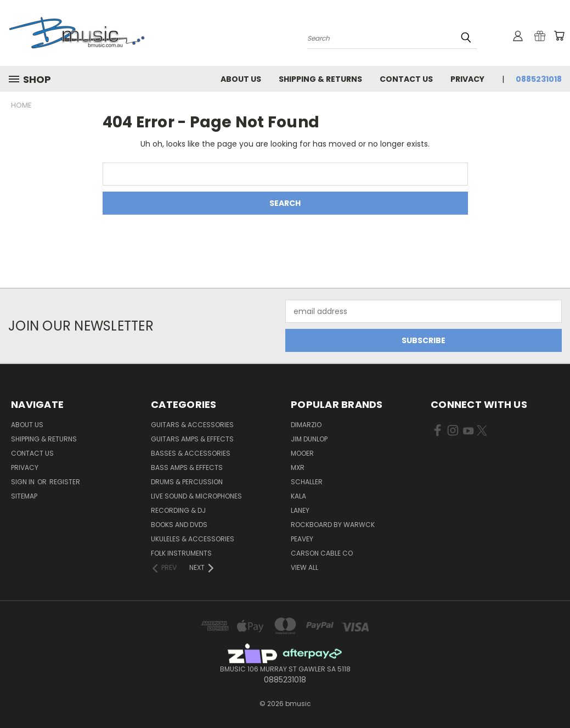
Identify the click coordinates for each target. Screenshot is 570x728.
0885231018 (539, 79)
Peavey (302, 539)
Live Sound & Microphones (196, 496)
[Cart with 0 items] (559, 36)
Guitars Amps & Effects (192, 439)
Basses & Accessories (191, 453)
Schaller (307, 482)
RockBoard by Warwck (333, 525)
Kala (298, 496)
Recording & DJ (178, 510)
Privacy (467, 79)
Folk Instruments (181, 553)
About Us (241, 79)
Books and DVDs (179, 525)
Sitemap (24, 496)
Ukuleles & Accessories (193, 539)
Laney (300, 510)
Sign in (24, 482)
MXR (298, 467)
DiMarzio (306, 425)
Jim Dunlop (309, 439)
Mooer (302, 453)
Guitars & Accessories (192, 425)
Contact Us (406, 79)
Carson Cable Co (322, 553)
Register (65, 482)
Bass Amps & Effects (187, 467)
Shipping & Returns (320, 79)
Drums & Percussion (187, 482)
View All (304, 567)
